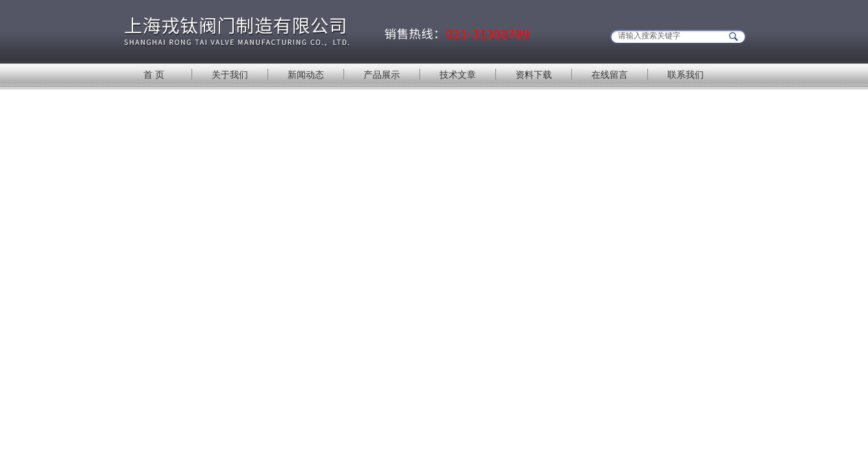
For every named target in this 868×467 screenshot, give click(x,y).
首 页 (154, 75)
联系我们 (686, 75)
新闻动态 (306, 75)
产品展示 (382, 75)
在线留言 (610, 75)
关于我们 (230, 75)
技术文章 (458, 75)
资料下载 (534, 75)
